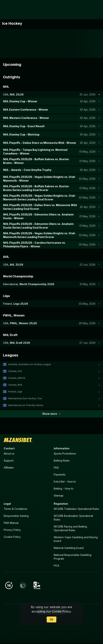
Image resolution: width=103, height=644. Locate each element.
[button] (51, 364)
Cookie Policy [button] (12, 537)
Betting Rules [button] (62, 461)
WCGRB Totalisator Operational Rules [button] (76, 509)
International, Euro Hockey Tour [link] (25, 398)
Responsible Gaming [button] (16, 516)
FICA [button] (56, 566)
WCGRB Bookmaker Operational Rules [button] (73, 518)
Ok (51, 619)
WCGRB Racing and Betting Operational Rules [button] (70, 529)
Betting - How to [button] (64, 489)
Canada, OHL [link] (15, 371)
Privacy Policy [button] (12, 530)
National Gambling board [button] (69, 548)
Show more (51, 414)
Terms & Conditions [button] (16, 509)
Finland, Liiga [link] (15, 392)
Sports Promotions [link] (65, 454)
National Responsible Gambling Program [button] (73, 557)
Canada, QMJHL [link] (17, 378)
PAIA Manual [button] (11, 523)
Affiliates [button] (9, 468)
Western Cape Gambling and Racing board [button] (76, 539)
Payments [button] (60, 475)
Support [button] (9, 461)
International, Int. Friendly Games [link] (26, 405)
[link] (11, 10)
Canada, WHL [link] (15, 385)
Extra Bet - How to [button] (65, 482)
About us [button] (9, 454)
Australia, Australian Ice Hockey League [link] (30, 364)
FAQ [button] (56, 468)
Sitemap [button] (59, 496)
